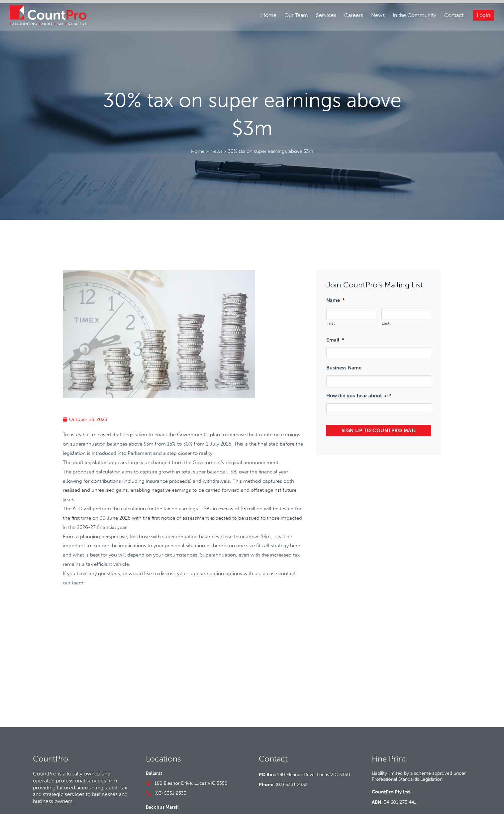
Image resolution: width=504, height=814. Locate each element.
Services (325, 16)
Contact (453, 16)
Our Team (296, 16)
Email (335, 332)
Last (386, 316)
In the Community (414, 16)
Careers (353, 16)
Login (483, 16)
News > (218, 145)
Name (336, 294)
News (377, 16)
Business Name (344, 359)
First (331, 316)
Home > (199, 145)
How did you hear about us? (359, 387)
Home (268, 16)
